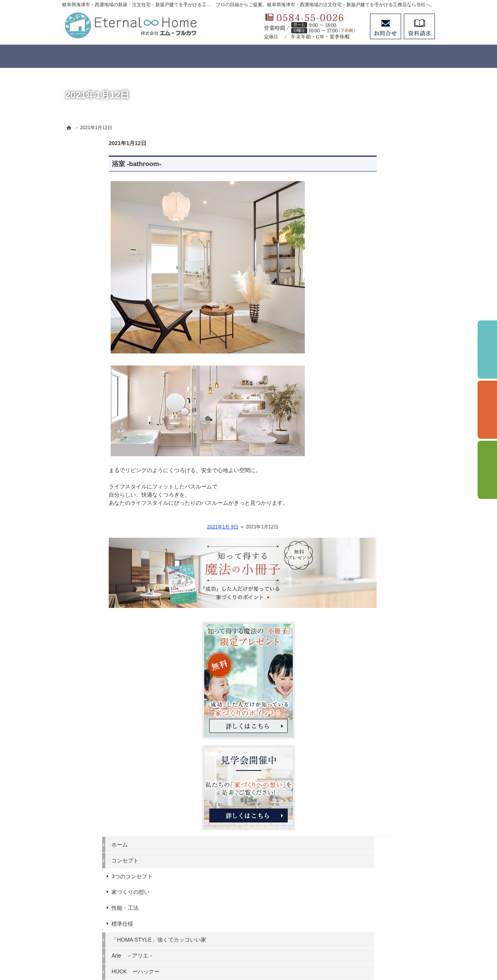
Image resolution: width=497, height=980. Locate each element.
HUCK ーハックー (375, 496)
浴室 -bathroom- (90, 164)
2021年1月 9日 (176, 527)
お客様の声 (365, 607)
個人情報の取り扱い (375, 718)
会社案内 (362, 654)
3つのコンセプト (372, 394)
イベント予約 (487, 350)
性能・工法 (365, 426)
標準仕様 (362, 442)
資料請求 (419, 26)
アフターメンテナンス (378, 623)
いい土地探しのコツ (375, 559)
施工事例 (362, 591)
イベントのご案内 (373, 544)
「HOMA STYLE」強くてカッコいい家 (390, 461)
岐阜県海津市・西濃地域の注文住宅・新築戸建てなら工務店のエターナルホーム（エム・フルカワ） (238, 946)
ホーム (359, 362)
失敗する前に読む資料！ (381, 670)
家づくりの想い (370, 410)
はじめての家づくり (375, 528)
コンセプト (365, 378)
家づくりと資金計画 (375, 575)
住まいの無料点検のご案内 (384, 639)
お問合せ (386, 26)
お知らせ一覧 (367, 702)
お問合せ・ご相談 (373, 686)
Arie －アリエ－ (372, 480)
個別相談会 (487, 410)
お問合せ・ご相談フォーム (388, 900)
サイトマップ (367, 734)
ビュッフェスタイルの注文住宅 (389, 512)
